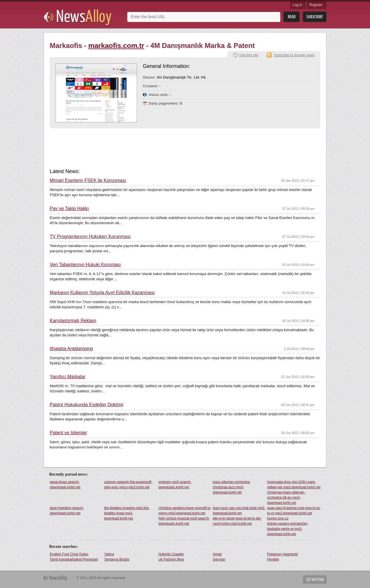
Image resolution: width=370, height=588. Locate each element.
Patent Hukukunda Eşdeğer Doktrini (86, 405)
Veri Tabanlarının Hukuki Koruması (85, 265)
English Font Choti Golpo (69, 554)
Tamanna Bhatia (117, 559)
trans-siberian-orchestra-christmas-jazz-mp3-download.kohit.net (232, 487)
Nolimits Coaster (171, 554)
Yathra (109, 554)
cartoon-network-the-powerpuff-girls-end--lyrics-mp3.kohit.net (128, 485)
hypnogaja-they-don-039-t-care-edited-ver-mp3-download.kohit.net (294, 485)
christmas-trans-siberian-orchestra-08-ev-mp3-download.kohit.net (286, 498)
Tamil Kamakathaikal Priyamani (74, 559)
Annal (217, 554)
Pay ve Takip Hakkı (69, 209)
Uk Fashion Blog (171, 559)
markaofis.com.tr (116, 46)
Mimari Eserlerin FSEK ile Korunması (88, 181)
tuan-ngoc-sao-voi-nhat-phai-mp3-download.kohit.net (239, 511)
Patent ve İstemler (68, 433)
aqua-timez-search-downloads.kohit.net (65, 485)
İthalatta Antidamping (71, 349)
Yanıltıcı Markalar (67, 377)
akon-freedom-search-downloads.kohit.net (67, 511)
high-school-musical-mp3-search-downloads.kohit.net (184, 521)
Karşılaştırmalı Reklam (73, 321)
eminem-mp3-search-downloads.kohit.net (175, 485)
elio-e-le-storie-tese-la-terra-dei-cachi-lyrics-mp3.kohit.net (237, 521)
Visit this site (249, 55)
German (219, 559)
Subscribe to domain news (294, 55)
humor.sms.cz (278, 518)
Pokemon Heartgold (282, 554)
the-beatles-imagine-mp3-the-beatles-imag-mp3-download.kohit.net (127, 513)
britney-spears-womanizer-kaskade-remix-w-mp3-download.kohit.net (288, 529)
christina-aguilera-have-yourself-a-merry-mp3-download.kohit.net (185, 511)
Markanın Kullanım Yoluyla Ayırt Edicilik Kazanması (102, 293)
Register (316, 5)
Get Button (315, 579)
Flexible (273, 559)
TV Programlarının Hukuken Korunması (90, 237)
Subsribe (315, 17)
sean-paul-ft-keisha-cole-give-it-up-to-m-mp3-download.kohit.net (294, 511)
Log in (298, 5)
